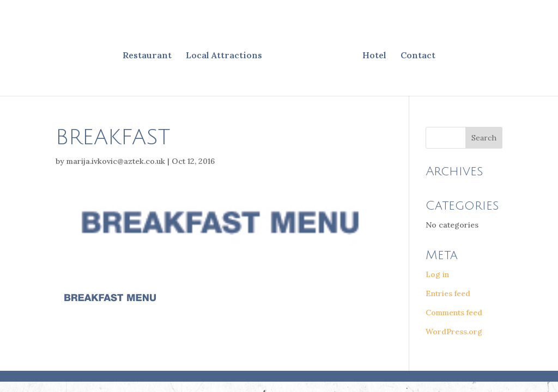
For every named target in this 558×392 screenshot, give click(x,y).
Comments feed (454, 313)
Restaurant (147, 56)
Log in (437, 274)
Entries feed (448, 293)
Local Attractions (224, 56)
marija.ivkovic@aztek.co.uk (116, 161)
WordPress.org (454, 332)
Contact (418, 56)
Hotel (374, 56)
